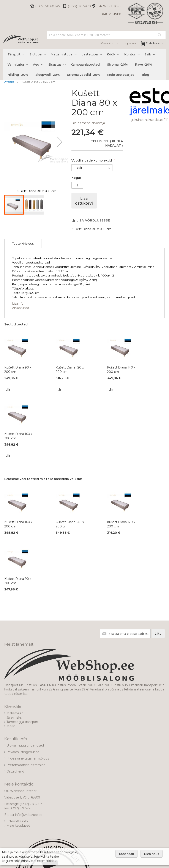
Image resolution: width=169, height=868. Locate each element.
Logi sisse (129, 43)
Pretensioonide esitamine (26, 765)
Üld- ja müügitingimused (25, 745)
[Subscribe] (158, 634)
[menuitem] (15, 54)
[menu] (84, 65)
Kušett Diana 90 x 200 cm (18, 370)
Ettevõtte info (17, 821)
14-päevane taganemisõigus (28, 758)
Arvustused (21, 308)
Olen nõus (152, 854)
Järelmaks (14, 718)
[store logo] (21, 39)
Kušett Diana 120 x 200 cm (70, 370)
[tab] (23, 244)
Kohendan (126, 854)
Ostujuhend (15, 771)
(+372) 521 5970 (79, 6)
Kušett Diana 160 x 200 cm (18, 436)
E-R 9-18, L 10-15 (109, 6)
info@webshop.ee (29, 815)
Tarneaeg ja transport (22, 722)
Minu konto (109, 43)
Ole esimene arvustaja (88, 123)
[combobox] (106, 35)
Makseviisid (15, 713)
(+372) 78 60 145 (47, 6)
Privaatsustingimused (23, 752)
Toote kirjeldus (23, 244)
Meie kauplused (18, 826)
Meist (11, 726)
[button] (60, 141)
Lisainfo (18, 304)
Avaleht (9, 82)
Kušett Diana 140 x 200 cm (121, 370)
